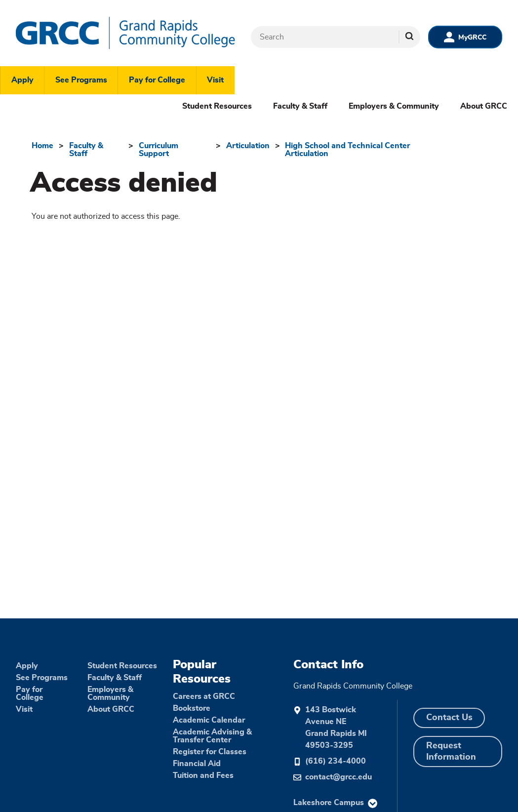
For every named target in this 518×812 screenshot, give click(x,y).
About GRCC (484, 106)
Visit (215, 80)
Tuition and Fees (203, 775)
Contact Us (449, 718)
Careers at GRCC (204, 696)
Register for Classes (210, 752)
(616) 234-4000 (336, 761)
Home (42, 146)
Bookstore (192, 708)
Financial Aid (197, 764)
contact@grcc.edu (339, 777)
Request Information (451, 751)
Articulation (248, 146)
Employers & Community (394, 106)
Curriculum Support (159, 150)
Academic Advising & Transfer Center (212, 736)
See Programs (81, 80)
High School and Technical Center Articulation (347, 150)
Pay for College (157, 80)
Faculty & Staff (300, 106)
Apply (22, 80)
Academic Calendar (209, 720)
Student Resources (217, 106)
